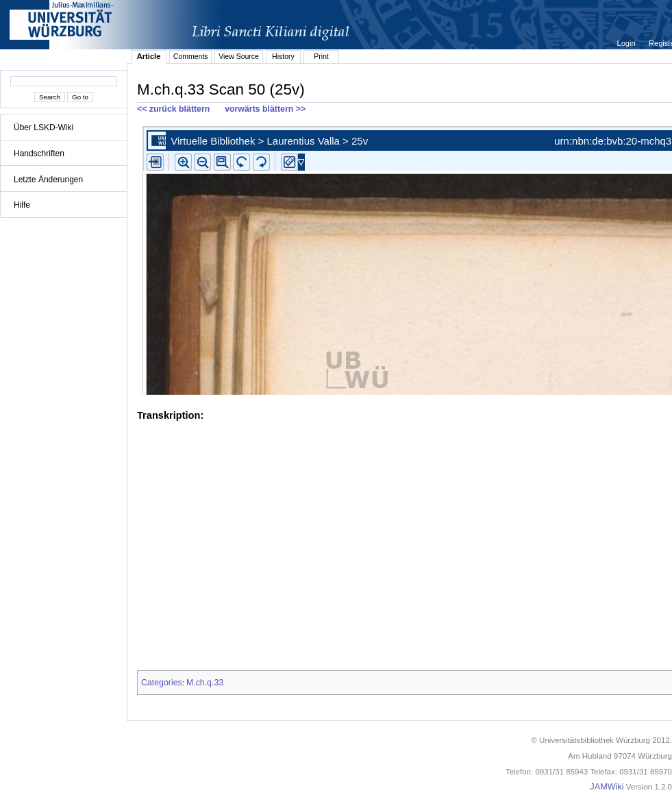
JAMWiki (607, 787)
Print (321, 56)
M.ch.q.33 (205, 683)
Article (149, 56)
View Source (239, 56)
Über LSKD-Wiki (43, 127)
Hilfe (22, 205)
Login (627, 43)
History (283, 56)
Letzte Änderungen (48, 180)
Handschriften (39, 154)
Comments (191, 56)
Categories (162, 683)
